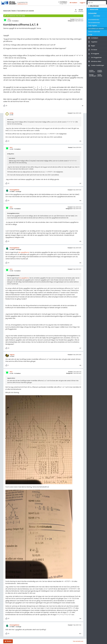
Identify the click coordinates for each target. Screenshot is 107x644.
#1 (83, 106)
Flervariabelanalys (94, 23)
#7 (80, 348)
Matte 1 (14, 11)
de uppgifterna (24, 252)
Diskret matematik (94, 32)
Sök (89, 3)
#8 (80, 365)
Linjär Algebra (93, 26)
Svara (9, 641)
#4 (80, 201)
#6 (80, 263)
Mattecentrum (23, 4)
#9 (80, 619)
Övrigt (90, 35)
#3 (80, 183)
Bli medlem (74, 3)
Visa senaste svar (78, 641)
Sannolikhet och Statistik (96, 29)
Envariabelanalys (94, 20)
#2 (80, 141)
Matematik (7, 11)
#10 (80, 634)
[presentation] (42, 87)
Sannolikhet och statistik (26, 11)
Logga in (83, 3)
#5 (80, 241)
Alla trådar (97, 16)
